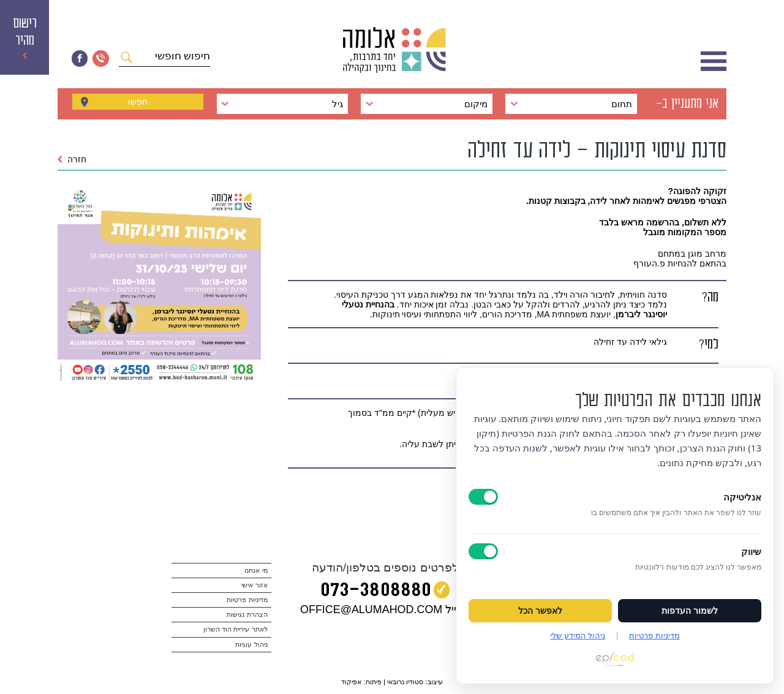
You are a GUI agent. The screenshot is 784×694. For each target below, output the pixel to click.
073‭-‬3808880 (376, 592)
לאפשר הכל (540, 611)
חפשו (138, 104)
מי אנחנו (256, 570)
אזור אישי (254, 585)
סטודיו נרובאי (405, 682)
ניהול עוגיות (251, 644)
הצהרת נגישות (247, 614)
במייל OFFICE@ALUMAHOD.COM (385, 609)
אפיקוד (351, 682)
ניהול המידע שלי (578, 635)
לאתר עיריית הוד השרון (235, 629)
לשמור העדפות (690, 611)
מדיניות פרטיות (247, 600)
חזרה (72, 159)
